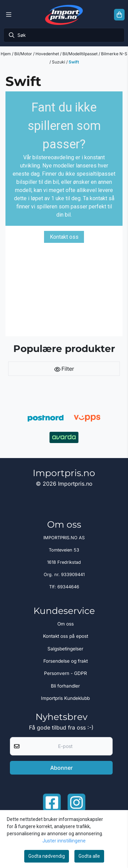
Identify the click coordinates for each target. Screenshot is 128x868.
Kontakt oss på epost (66, 636)
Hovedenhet (48, 54)
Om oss (66, 624)
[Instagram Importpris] (76, 803)
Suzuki (59, 62)
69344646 (68, 587)
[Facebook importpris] (52, 803)
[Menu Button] (9, 15)
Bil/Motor (24, 54)
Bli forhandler (65, 686)
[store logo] (64, 15)
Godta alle (89, 856)
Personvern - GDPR (66, 673)
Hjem (6, 54)
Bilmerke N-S (114, 54)
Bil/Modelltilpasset (81, 54)
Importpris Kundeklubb (65, 698)
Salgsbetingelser (65, 649)
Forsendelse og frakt (66, 661)
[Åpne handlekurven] (119, 15)
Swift (74, 62)
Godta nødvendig (47, 856)
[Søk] (64, 35)
